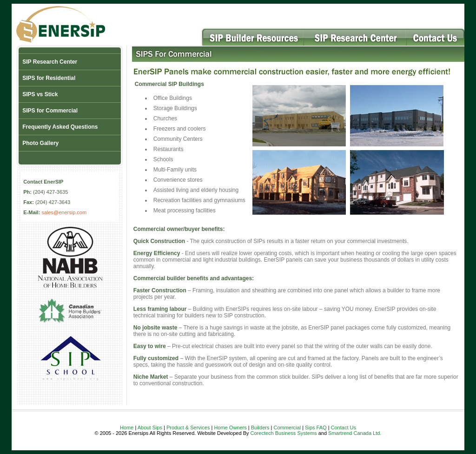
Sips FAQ (316, 428)
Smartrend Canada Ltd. (355, 433)
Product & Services (188, 428)
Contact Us (344, 428)
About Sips (150, 428)
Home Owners (230, 428)
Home (127, 428)
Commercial (287, 428)
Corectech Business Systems (284, 433)
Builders (260, 428)
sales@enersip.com (64, 212)
